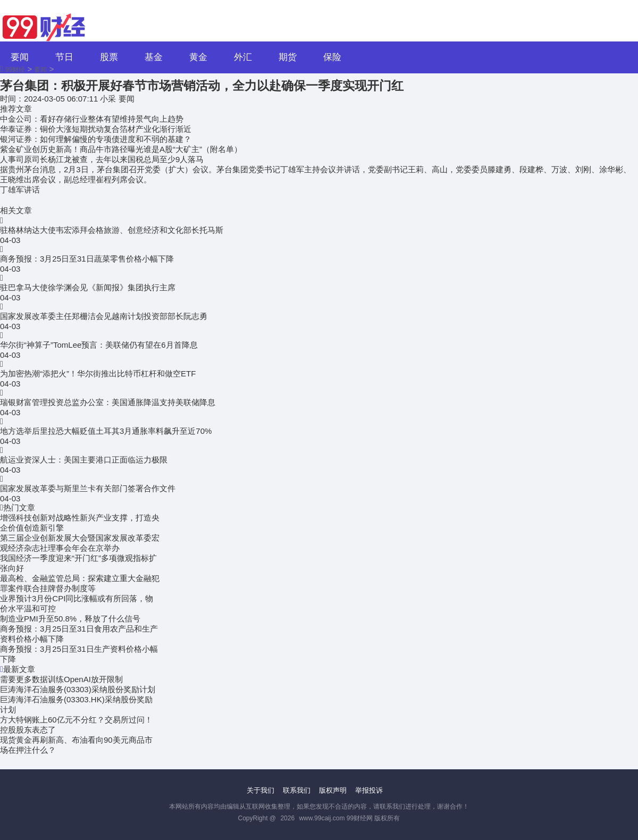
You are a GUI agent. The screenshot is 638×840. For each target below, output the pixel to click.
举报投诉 (369, 790)
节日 (64, 57)
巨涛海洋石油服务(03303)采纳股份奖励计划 (78, 689)
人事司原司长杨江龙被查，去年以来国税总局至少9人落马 (102, 159)
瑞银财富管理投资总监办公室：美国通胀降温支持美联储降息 (108, 402)
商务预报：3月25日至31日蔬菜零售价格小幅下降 (87, 259)
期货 (288, 57)
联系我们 (297, 790)
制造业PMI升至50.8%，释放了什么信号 (70, 619)
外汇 (243, 57)
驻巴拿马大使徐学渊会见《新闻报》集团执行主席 (88, 287)
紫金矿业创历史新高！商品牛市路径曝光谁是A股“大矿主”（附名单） (121, 149)
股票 (109, 57)
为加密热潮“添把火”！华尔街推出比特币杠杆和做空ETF (98, 373)
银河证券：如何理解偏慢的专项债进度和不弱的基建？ (96, 139)
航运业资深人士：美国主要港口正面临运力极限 (84, 460)
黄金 (198, 57)
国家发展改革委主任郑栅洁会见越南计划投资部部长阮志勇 (104, 316)
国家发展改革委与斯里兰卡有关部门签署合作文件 (88, 488)
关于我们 (261, 790)
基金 (154, 57)
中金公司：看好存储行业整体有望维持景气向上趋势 (92, 119)
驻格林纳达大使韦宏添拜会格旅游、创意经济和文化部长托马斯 (112, 230)
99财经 (15, 70)
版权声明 (333, 790)
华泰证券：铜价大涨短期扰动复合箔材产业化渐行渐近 (96, 129)
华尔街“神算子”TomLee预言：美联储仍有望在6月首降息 (99, 345)
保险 (332, 57)
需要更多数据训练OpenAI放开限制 (61, 679)
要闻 (20, 57)
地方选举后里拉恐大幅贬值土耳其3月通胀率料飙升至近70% (106, 431)
